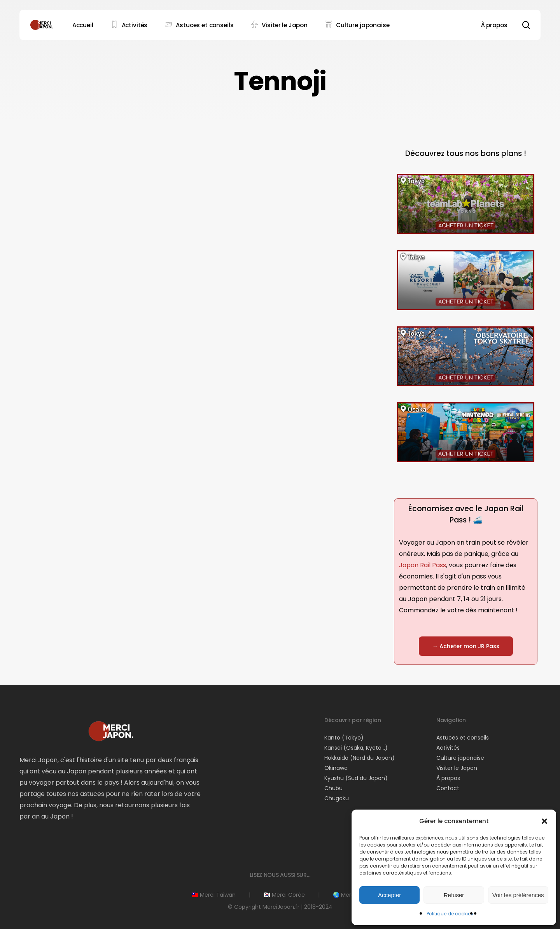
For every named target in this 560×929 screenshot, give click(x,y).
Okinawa (336, 768)
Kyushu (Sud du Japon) (356, 778)
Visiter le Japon (457, 768)
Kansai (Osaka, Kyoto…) (356, 748)
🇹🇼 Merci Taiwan (214, 895)
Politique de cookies (450, 914)
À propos (448, 778)
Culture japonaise (460, 758)
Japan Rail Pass (423, 565)
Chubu (333, 788)
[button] (544, 821)
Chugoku (337, 798)
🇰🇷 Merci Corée (284, 895)
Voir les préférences (518, 895)
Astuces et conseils (463, 738)
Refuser (454, 895)
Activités (448, 748)
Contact (448, 788)
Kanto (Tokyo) (344, 738)
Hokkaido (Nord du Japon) (360, 758)
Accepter (389, 895)
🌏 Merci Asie (351, 895)
